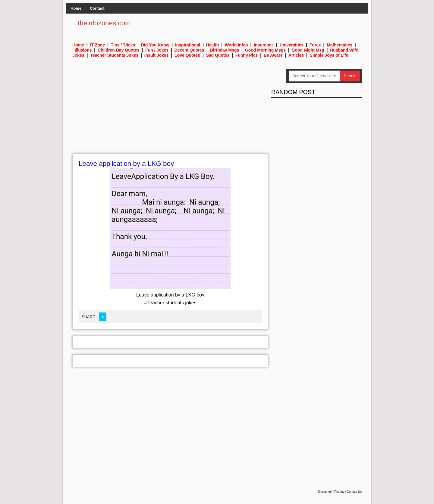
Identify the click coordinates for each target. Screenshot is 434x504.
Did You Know (155, 45)
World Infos (236, 45)
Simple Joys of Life (329, 55)
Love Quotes (187, 55)
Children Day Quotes (118, 50)
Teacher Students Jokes (114, 55)
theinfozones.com (104, 23)
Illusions (83, 50)
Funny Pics (247, 55)
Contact (97, 8)
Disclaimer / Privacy (331, 492)
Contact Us (354, 492)
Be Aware (273, 55)
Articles (296, 55)
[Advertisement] (170, 111)
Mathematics (340, 45)
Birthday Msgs (225, 50)
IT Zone (97, 45)
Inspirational (188, 45)
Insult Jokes (157, 55)
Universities (292, 45)
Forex (315, 45)
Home (76, 8)
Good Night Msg (308, 50)
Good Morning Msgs (265, 50)
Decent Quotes (189, 50)
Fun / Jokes (157, 50)
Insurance (264, 45)
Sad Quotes (218, 55)
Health (213, 45)
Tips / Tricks (123, 45)
